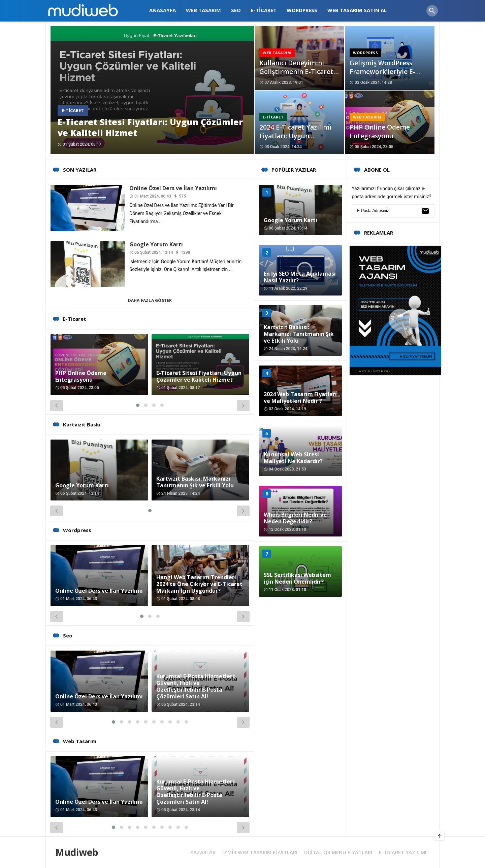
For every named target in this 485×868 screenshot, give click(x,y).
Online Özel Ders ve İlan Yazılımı (173, 188)
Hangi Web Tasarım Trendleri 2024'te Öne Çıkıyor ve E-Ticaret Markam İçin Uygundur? (199, 584)
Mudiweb (77, 852)
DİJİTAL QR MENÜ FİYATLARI (338, 852)
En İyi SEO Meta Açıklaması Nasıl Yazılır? (300, 277)
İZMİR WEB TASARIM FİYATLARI (260, 852)
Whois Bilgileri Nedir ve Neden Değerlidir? (295, 518)
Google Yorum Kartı (156, 244)
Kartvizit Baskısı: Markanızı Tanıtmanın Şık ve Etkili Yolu (195, 482)
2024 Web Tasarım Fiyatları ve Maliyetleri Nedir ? (300, 397)
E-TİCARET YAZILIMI (403, 852)
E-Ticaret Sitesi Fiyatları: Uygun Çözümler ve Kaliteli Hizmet (150, 127)
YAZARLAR (203, 852)
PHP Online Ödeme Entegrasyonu (380, 132)
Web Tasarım (277, 53)
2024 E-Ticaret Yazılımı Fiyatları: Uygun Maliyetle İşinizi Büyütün (298, 136)
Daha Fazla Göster (150, 300)
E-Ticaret (73, 110)
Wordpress (365, 53)
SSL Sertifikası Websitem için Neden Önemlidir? (297, 578)
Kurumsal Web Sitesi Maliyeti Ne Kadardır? (293, 458)
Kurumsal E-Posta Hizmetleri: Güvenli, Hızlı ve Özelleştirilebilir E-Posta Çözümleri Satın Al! (196, 686)
